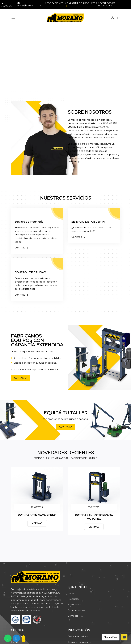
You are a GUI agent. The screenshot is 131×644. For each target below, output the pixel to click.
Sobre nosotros (76, 610)
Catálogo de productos (107, 4)
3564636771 (7, 6)
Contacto (20, 378)
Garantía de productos (81, 3)
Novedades (74, 605)
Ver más (37, 523)
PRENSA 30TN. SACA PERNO (37, 515)
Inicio (71, 593)
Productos (74, 599)
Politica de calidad (78, 636)
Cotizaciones (54, 3)
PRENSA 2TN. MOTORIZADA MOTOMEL (94, 517)
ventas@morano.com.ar (29, 5)
